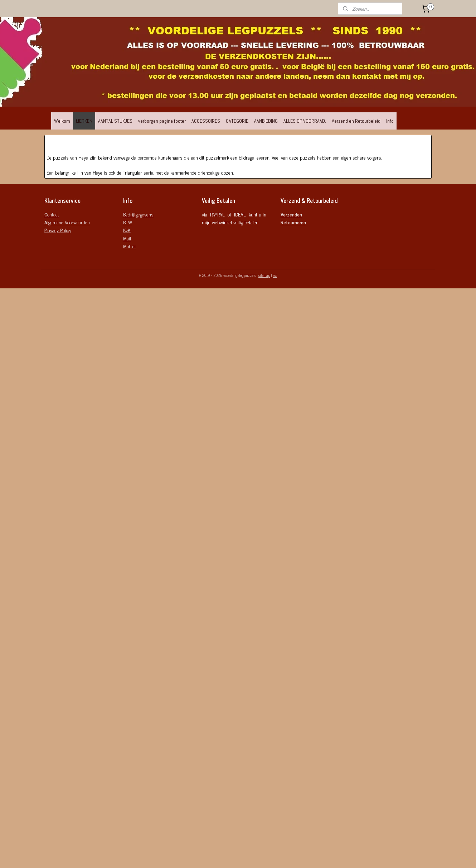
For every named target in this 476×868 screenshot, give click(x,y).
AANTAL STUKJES (115, 121)
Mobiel (129, 246)
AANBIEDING (266, 121)
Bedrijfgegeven (137, 214)
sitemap (264, 275)
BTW (128, 222)
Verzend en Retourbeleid (356, 121)
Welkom (62, 121)
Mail (127, 238)
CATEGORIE (237, 121)
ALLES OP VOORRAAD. (305, 121)
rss (275, 275)
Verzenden (291, 214)
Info (390, 121)
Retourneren (293, 222)
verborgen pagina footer (162, 121)
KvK (127, 230)
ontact (52, 214)
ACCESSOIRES (206, 121)
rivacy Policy (58, 230)
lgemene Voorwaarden (67, 222)
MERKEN (84, 121)
